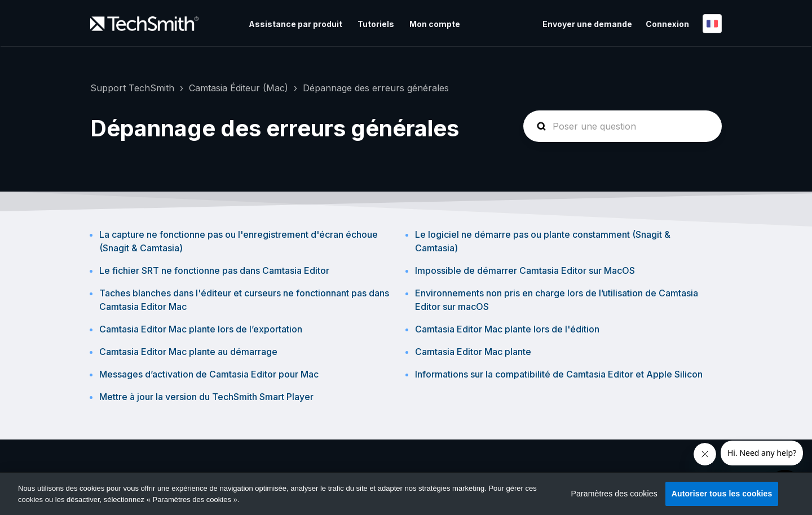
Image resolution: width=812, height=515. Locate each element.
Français (712, 24)
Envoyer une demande (587, 24)
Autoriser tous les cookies (722, 494)
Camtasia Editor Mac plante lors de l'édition (507, 329)
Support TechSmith (132, 88)
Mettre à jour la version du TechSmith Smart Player (206, 397)
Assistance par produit (295, 24)
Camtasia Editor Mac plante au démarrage (188, 352)
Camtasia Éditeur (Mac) (239, 88)
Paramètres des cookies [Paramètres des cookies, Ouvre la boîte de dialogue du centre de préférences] (614, 494)
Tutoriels (376, 24)
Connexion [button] (667, 24)
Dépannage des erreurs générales (376, 88)
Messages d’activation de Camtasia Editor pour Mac (209, 374)
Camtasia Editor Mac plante (473, 352)
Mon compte (435, 24)
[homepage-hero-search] (623, 126)
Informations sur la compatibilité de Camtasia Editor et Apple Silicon (559, 374)
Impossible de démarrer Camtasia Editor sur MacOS (525, 270)
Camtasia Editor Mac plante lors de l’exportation (201, 329)
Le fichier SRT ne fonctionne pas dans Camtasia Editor (214, 270)
